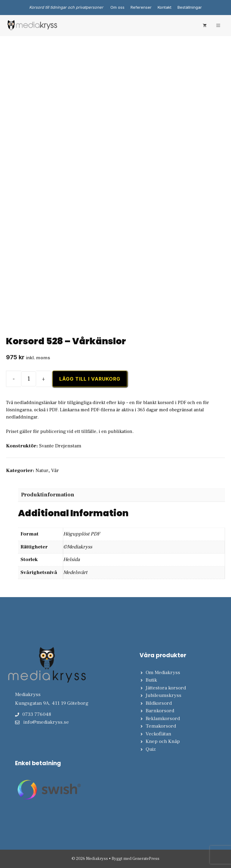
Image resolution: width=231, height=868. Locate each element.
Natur (42, 471)
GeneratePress (146, 859)
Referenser (141, 7)
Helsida (71, 560)
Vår (55, 471)
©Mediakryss (78, 547)
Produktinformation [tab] (48, 495)
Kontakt (165, 7)
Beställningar (190, 7)
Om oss (117, 7)
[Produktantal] (29, 379)
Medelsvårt (75, 572)
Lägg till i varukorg (90, 379)
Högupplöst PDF (82, 534)
